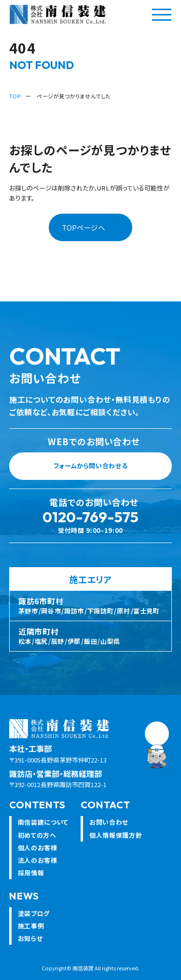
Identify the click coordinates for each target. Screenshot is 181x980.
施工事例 (31, 928)
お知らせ (30, 941)
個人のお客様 (38, 850)
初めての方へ (37, 837)
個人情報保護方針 (116, 837)
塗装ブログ (34, 916)
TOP (15, 96)
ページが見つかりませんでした (74, 96)
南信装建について (43, 824)
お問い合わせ (109, 824)
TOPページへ (84, 227)
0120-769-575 (90, 519)
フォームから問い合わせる (109, 469)
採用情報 (31, 875)
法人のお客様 (38, 862)
